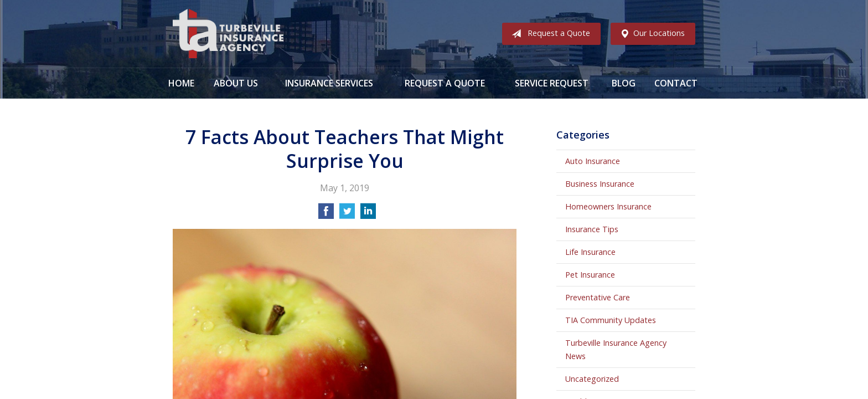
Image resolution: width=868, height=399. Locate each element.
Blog (624, 83)
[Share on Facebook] (326, 214)
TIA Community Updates (611, 320)
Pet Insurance (590, 275)
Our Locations (650, 34)
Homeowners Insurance (608, 206)
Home (181, 83)
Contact (676, 83)
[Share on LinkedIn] (368, 214)
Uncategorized (592, 379)
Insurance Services (329, 83)
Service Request (552, 83)
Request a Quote (549, 34)
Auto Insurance (593, 161)
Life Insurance (590, 252)
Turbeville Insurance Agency (228, 34)
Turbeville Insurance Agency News (616, 349)
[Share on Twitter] (347, 214)
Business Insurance (600, 184)
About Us (236, 83)
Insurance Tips (592, 229)
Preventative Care (598, 297)
